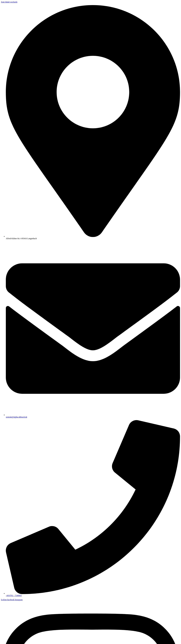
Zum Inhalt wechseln (9, 2)
